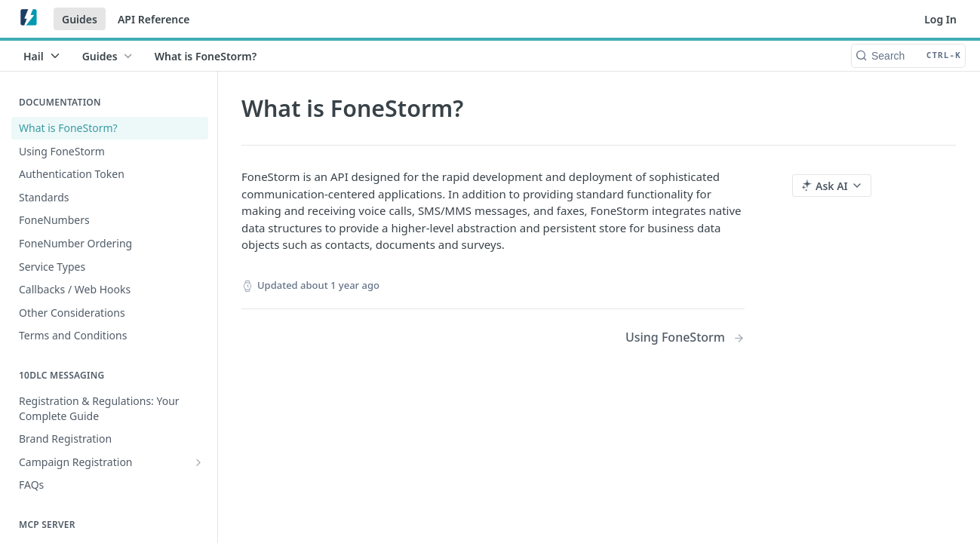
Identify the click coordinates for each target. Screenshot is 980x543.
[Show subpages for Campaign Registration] (198, 462)
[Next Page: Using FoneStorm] (685, 337)
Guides (80, 19)
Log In (940, 19)
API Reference (154, 19)
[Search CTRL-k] (908, 56)
